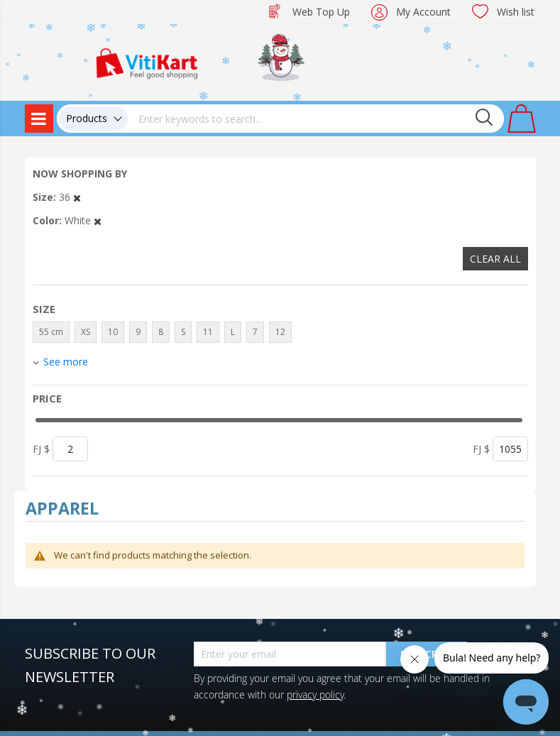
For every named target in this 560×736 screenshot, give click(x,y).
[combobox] (316, 119)
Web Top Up (321, 12)
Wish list (516, 12)
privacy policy (315, 694)
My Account (423, 12)
